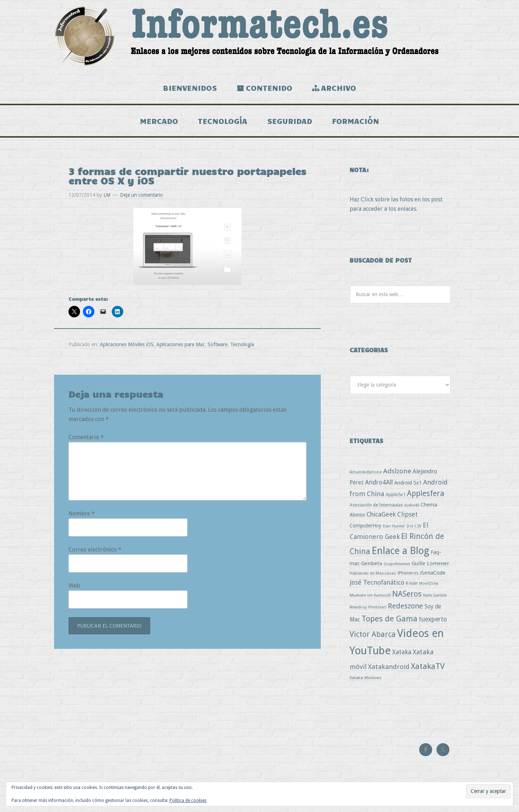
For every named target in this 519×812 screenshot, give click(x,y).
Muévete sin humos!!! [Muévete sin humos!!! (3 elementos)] (370, 595)
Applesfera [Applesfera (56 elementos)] (426, 493)
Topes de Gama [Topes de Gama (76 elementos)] (389, 619)
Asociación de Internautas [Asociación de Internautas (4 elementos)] (376, 505)
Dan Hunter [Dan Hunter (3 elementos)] (394, 526)
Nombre (82, 514)
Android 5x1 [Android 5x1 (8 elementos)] (408, 483)
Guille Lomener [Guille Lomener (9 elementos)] (430, 563)
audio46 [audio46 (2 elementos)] (412, 505)
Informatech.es (259, 36)
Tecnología (242, 344)
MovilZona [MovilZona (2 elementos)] (429, 583)
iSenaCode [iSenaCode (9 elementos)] (433, 573)
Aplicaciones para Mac (181, 344)
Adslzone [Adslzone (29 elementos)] (397, 471)
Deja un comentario (141, 195)
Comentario (86, 437)
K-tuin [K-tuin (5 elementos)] (412, 583)
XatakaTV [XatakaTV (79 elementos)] (428, 666)
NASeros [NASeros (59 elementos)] (407, 594)
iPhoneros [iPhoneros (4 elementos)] (408, 573)
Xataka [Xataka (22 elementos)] (402, 652)
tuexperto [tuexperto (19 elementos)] (433, 619)
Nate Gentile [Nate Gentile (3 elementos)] (435, 595)
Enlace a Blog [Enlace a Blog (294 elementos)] (400, 551)
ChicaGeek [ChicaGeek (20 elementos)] (381, 514)
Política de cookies (188, 800)
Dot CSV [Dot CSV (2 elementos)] (414, 526)
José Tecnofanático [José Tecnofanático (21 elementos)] (377, 582)
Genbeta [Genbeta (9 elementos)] (372, 563)
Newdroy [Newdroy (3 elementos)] (358, 607)
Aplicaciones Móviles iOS (127, 344)
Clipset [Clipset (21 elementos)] (407, 514)
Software (218, 344)
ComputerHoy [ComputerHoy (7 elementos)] (365, 526)
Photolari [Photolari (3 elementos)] (377, 607)
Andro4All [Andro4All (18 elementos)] (379, 482)
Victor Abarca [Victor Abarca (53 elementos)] (373, 634)
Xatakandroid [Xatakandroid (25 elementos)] (389, 667)
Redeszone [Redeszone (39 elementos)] (405, 606)
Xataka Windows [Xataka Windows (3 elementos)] (366, 678)
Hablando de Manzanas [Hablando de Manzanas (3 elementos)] (373, 573)
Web (74, 586)
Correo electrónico (95, 550)
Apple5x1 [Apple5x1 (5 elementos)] (396, 494)
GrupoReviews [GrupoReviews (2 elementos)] (397, 564)
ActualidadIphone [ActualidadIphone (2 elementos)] (366, 472)
